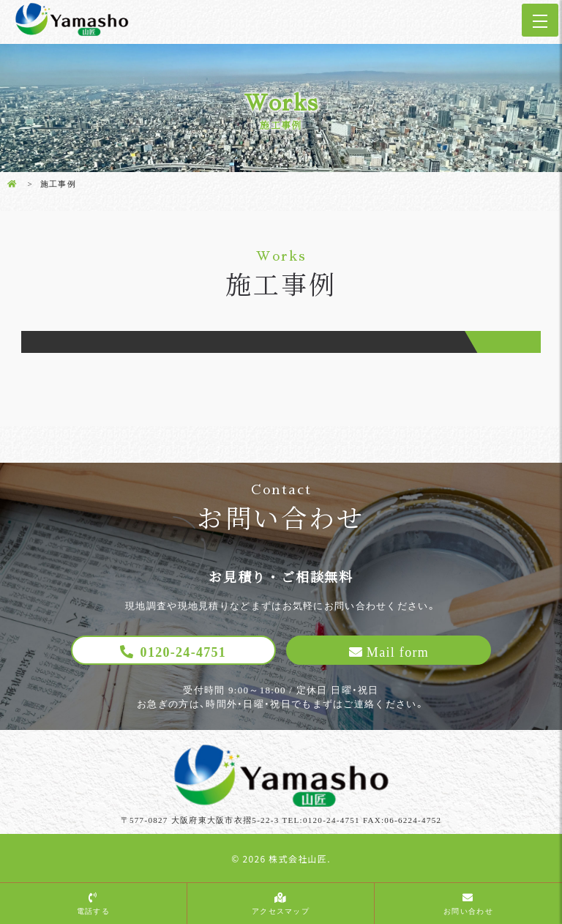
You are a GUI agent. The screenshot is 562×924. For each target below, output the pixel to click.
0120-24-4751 (184, 652)
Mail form (398, 652)
